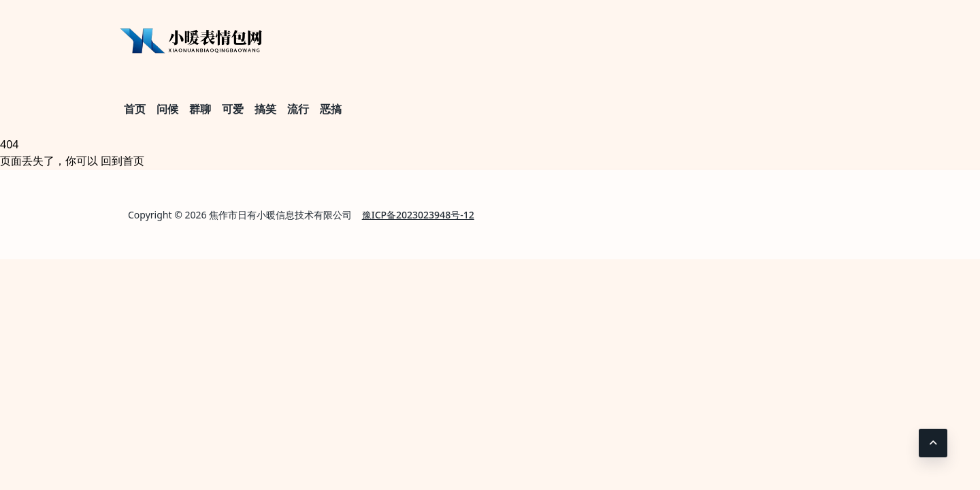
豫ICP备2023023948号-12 (418, 215)
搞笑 (265, 109)
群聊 (200, 109)
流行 (298, 109)
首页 (135, 109)
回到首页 (122, 161)
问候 (167, 109)
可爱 (233, 109)
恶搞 (331, 109)
